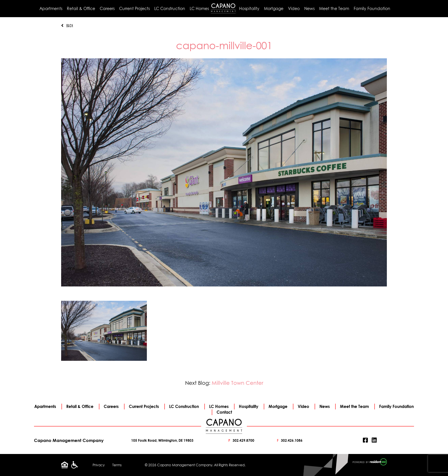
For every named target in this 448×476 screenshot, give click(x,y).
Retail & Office (81, 8)
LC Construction (170, 8)
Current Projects (134, 8)
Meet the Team (334, 8)
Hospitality (249, 8)
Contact (224, 412)
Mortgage (274, 8)
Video (294, 8)
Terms (117, 465)
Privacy (99, 465)
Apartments (51, 8)
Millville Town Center (237, 383)
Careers (107, 8)
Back (67, 26)
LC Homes (199, 8)
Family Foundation (372, 8)
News (309, 8)
